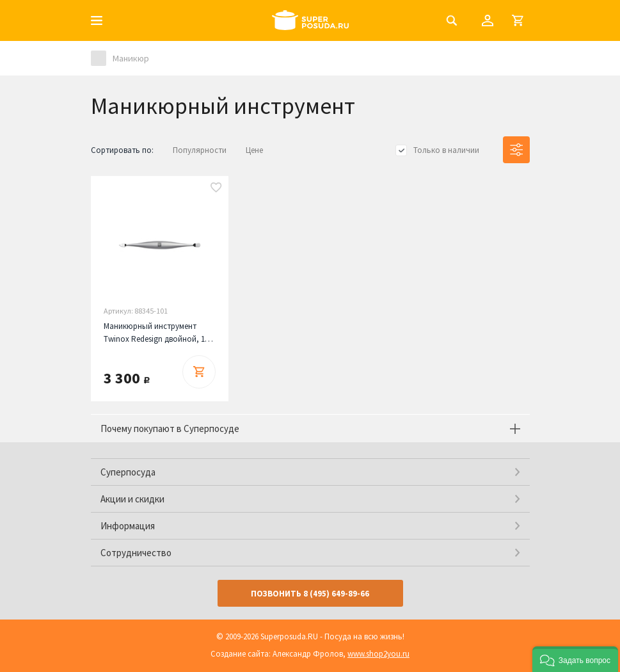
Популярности (200, 150)
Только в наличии (446, 150)
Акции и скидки (132, 499)
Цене (254, 150)
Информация (128, 526)
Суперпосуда (128, 472)
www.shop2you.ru (378, 654)
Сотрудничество (136, 553)
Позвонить (310, 594)
